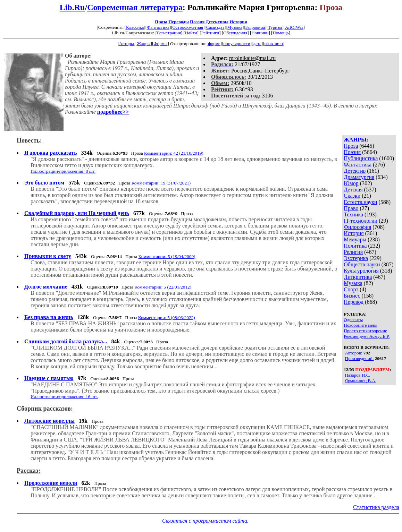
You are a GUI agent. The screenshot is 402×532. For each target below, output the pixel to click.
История (238, 22)
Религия (353, 252)
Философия (357, 227)
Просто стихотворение (365, 331)
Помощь (280, 33)
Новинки (260, 33)
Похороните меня (361, 325)
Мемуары (355, 239)
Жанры (144, 44)
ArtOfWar (294, 27)
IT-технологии (361, 221)
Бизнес (352, 296)
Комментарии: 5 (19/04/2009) (167, 256)
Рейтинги (210, 33)
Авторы (126, 44)
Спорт (351, 289)
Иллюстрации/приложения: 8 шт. (63, 171)
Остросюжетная (188, 27)
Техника (353, 214)
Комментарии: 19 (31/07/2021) (161, 183)
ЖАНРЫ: (356, 140)
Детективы (217, 22)
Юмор (351, 183)
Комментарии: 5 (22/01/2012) (163, 287)
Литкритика (358, 277)
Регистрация (169, 33)
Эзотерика (356, 258)
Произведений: (359, 358)
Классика (135, 27)
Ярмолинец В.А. (361, 381)
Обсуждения (235, 33)
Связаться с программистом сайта (205, 521)
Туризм (275, 27)
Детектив (355, 171)
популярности (237, 44)
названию (274, 44)
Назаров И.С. (358, 375)
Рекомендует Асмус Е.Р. (367, 336)
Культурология (361, 271)
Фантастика (158, 27)
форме (214, 44)
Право (351, 208)
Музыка (235, 27)
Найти (191, 33)
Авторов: (354, 353)
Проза (161, 22)
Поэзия (197, 22)
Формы (160, 44)
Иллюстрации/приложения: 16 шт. (64, 397)
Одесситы (353, 320)
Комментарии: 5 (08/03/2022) (167, 318)
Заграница (255, 27)
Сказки (352, 196)
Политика (355, 246)
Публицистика (361, 158)
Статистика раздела (376, 507)
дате (257, 44)
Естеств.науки (360, 202)
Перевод (354, 302)
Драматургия (359, 177)
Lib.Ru (72, 7)
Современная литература (135, 7)
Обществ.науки (362, 264)
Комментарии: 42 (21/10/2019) (174, 153)
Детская (353, 190)
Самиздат (215, 27)
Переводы (179, 22)
